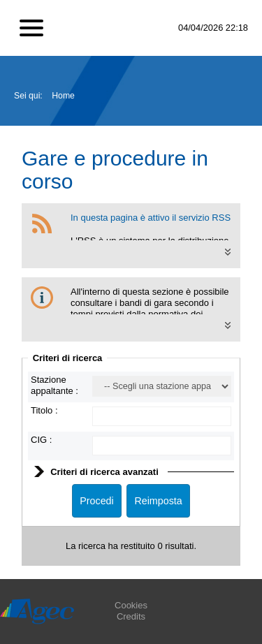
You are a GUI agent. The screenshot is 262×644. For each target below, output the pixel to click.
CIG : (41, 440)
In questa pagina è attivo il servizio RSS (151, 218)
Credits (131, 616)
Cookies (131, 605)
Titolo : (44, 410)
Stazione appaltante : (54, 385)
